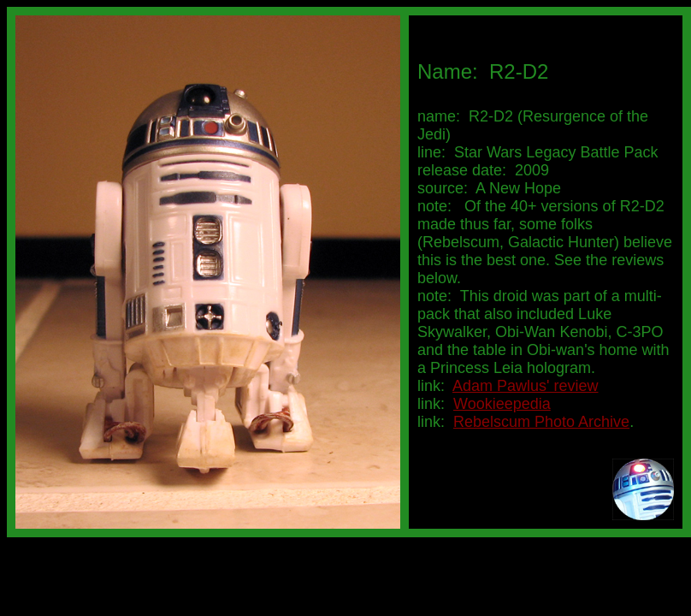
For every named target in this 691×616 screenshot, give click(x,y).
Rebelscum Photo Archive (541, 422)
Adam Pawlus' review (526, 386)
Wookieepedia (502, 404)
